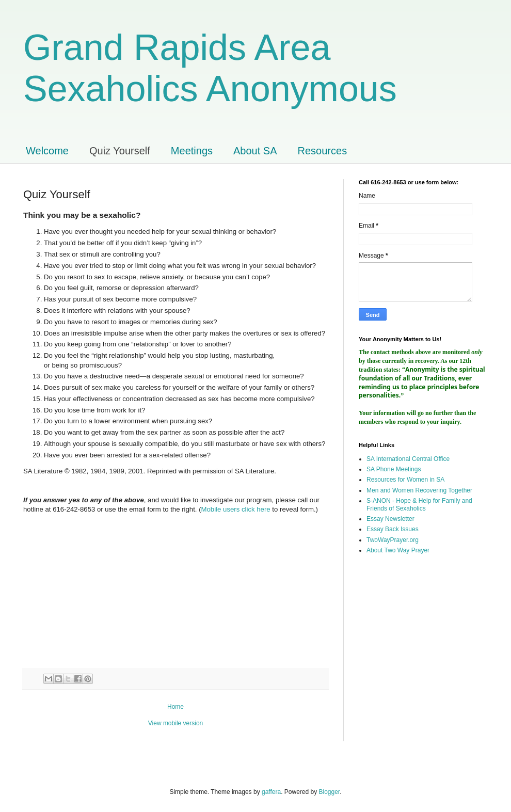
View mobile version (176, 723)
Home (175, 707)
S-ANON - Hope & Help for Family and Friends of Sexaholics (419, 504)
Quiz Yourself (120, 151)
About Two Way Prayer (398, 550)
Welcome (47, 151)
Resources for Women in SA (405, 480)
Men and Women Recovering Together (419, 490)
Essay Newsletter (390, 519)
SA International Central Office (408, 459)
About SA (255, 151)
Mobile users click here (236, 509)
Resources (323, 151)
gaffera (271, 792)
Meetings (192, 151)
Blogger (330, 792)
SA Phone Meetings (394, 469)
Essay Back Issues (393, 529)
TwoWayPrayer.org (393, 540)
